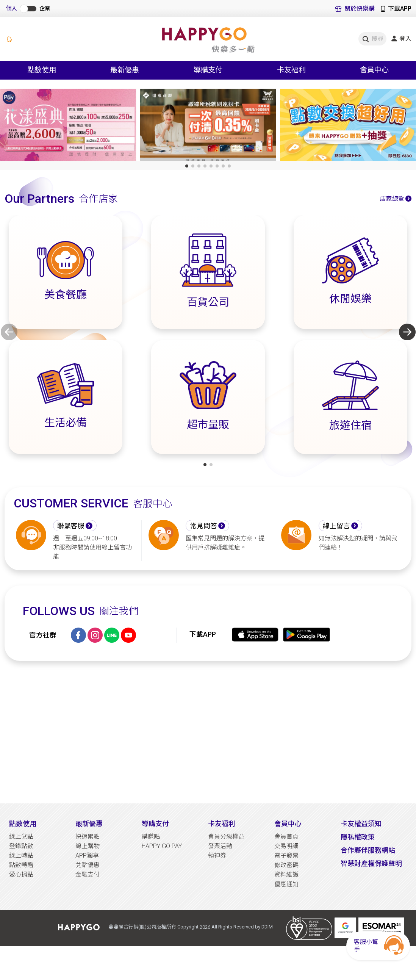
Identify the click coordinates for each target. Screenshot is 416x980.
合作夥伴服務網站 (368, 850)
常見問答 (203, 526)
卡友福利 (222, 824)
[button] (187, 166)
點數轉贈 (21, 865)
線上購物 (88, 846)
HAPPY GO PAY (162, 846)
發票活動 (220, 846)
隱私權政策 (358, 837)
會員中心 (288, 824)
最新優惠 (89, 824)
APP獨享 (87, 856)
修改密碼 (286, 865)
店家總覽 (392, 199)
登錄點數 (21, 846)
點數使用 (23, 824)
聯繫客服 (71, 526)
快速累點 (88, 837)
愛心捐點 (21, 874)
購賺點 (151, 837)
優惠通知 (286, 884)
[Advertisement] (208, 732)
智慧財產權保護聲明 (371, 863)
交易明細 (286, 846)
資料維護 (286, 874)
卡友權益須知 (361, 824)
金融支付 (88, 874)
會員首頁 (286, 837)
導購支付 (155, 824)
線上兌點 (21, 837)
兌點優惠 (88, 865)
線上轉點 (21, 856)
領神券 (217, 856)
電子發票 (286, 856)
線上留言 (336, 526)
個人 (11, 9)
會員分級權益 (226, 837)
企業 (45, 9)
